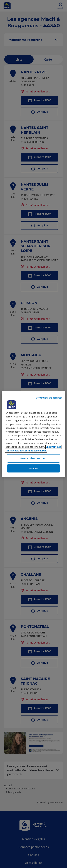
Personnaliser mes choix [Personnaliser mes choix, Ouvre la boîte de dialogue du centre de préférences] (33, 458)
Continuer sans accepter (49, 398)
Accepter (34, 468)
